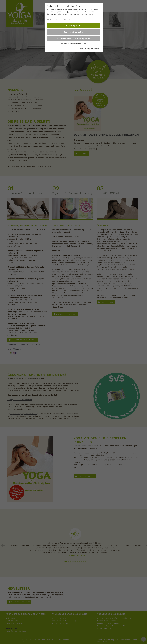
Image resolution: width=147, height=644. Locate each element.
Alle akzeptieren (73, 26)
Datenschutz (95, 49)
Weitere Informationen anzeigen (73, 44)
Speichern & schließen (74, 32)
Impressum (84, 49)
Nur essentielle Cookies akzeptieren (74, 38)
